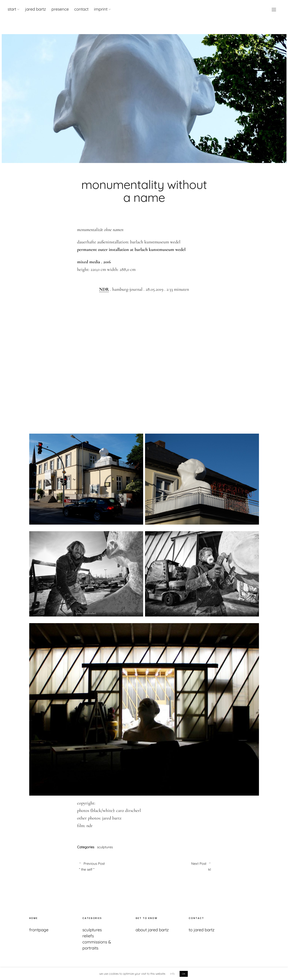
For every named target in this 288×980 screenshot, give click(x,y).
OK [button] (184, 974)
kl (178, 866)
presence (60, 9)
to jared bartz (202, 930)
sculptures (105, 847)
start (12, 9)
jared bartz (36, 9)
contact (81, 9)
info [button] (172, 974)
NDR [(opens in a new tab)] (104, 289)
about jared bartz (152, 930)
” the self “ (110, 866)
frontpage (39, 930)
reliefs (88, 936)
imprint (101, 9)
